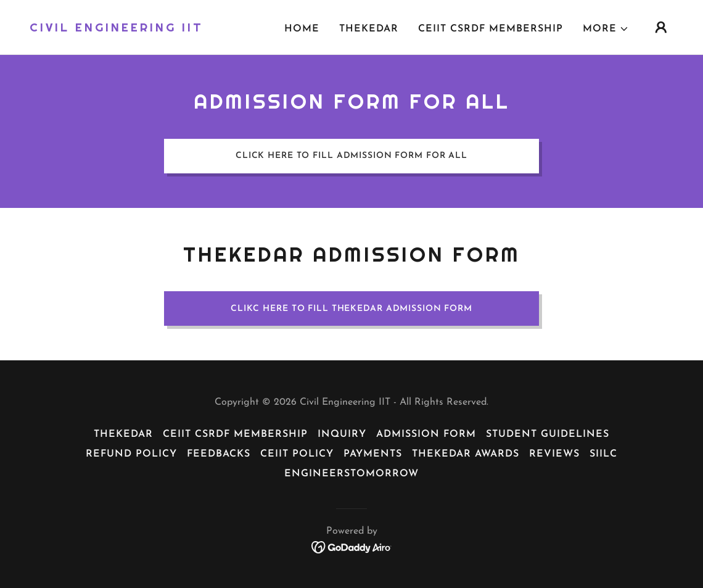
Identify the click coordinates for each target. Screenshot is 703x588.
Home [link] (302, 29)
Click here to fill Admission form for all (351, 156)
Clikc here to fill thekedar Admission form (351, 309)
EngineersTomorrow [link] (351, 474)
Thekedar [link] (369, 29)
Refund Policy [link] (131, 454)
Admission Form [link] (426, 434)
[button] (606, 29)
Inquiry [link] (342, 434)
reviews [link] (554, 454)
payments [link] (373, 454)
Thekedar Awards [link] (466, 454)
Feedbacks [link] (219, 454)
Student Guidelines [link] (548, 434)
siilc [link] (603, 454)
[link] (117, 29)
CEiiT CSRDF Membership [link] (491, 29)
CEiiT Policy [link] (297, 454)
